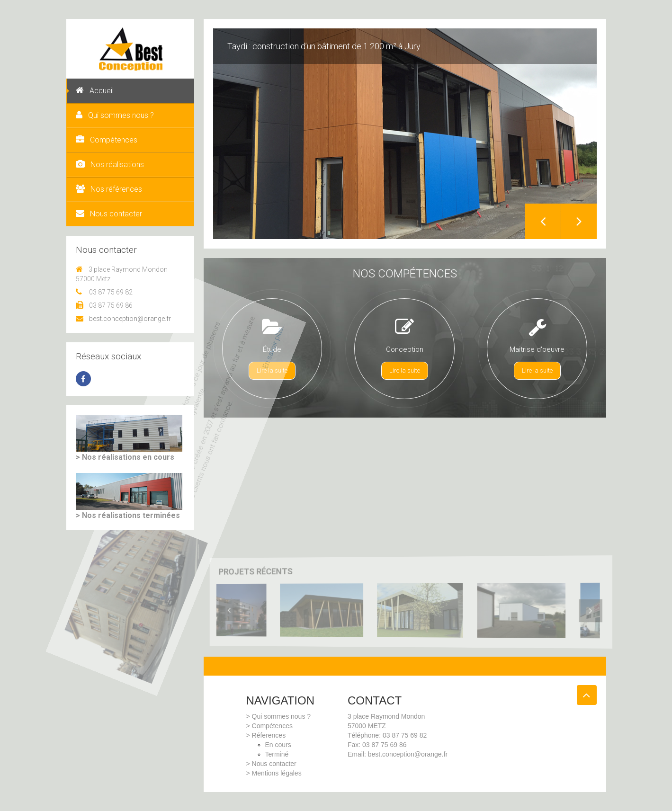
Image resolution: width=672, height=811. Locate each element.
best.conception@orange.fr (123, 318)
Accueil (95, 91)
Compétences (107, 140)
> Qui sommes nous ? (279, 716)
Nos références (109, 189)
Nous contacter (109, 214)
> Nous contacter (271, 764)
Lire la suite (272, 370)
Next (579, 221)
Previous (543, 221)
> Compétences (269, 726)
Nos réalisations (110, 165)
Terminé (277, 754)
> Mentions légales (274, 773)
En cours (278, 745)
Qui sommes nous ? (115, 115)
